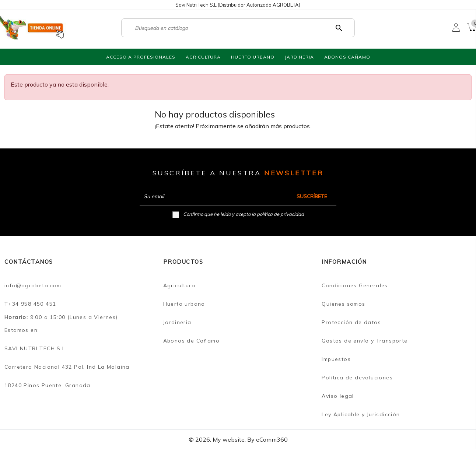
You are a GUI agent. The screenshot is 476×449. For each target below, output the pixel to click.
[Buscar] (235, 28)
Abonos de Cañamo (191, 341)
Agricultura (179, 285)
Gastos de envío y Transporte (365, 341)
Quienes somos (343, 304)
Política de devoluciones (357, 378)
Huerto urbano (184, 304)
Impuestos (336, 359)
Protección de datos (351, 322)
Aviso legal (338, 396)
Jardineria (177, 322)
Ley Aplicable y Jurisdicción (361, 414)
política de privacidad (280, 214)
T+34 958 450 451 (30, 304)
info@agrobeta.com (33, 285)
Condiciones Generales (355, 285)
